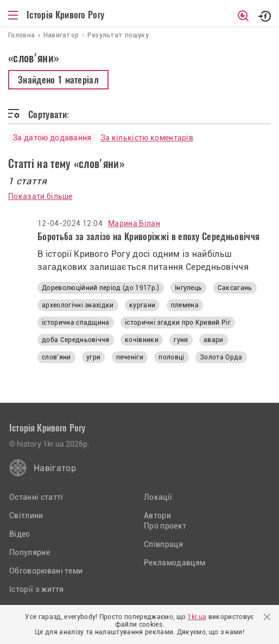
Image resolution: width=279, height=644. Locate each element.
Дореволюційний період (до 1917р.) (101, 288)
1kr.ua (197, 617)
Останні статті (36, 497)
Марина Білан (134, 223)
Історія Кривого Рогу (65, 15)
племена (185, 305)
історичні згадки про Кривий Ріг (178, 323)
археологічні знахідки (78, 305)
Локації (158, 497)
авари (214, 340)
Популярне (30, 552)
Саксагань (235, 288)
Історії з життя (37, 589)
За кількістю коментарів (147, 138)
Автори (157, 516)
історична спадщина (76, 323)
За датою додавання (52, 138)
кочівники (142, 340)
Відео (20, 534)
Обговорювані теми (46, 571)
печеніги (130, 357)
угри (93, 357)
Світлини (26, 516)
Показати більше (40, 196)
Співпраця (163, 544)
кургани (142, 305)
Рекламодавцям (175, 563)
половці (171, 357)
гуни (181, 340)
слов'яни (56, 357)
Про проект (165, 526)
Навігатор (55, 468)
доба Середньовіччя (76, 340)
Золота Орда (221, 357)
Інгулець (189, 288)
